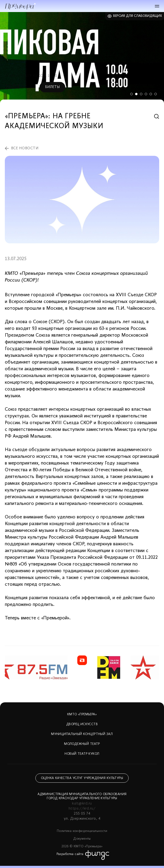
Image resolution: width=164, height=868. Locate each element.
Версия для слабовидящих (138, 16)
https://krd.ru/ (82, 809)
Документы (82, 839)
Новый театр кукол (82, 754)
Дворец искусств (82, 724)
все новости (25, 148)
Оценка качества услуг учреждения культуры (82, 778)
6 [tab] (156, 94)
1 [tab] (131, 94)
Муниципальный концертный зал (82, 734)
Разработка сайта (70, 854)
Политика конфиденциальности (82, 831)
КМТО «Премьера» (82, 714)
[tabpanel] (82, 58)
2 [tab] (136, 94)
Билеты (52, 87)
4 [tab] (146, 94)
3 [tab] (141, 94)
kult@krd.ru (82, 804)
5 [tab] (151, 94)
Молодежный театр (82, 744)
